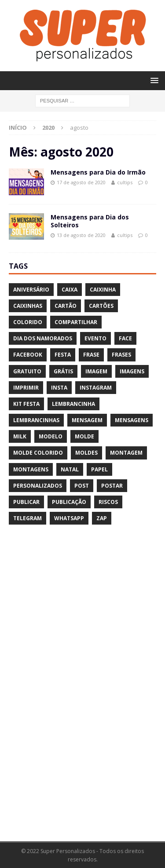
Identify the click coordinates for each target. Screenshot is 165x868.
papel (99, 469)
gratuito (27, 371)
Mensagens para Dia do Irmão (98, 172)
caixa (70, 290)
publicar (26, 502)
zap (102, 518)
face (125, 338)
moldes (86, 453)
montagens (31, 469)
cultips (125, 182)
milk (20, 436)
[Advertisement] (75, 689)
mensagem (87, 420)
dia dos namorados (43, 338)
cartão (66, 306)
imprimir (26, 388)
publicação (69, 502)
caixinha (103, 290)
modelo (51, 436)
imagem (96, 371)
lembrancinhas (36, 420)
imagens (132, 371)
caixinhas (28, 306)
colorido (28, 322)
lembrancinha (73, 404)
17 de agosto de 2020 (81, 182)
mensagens (132, 420)
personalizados (38, 486)
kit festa (26, 404)
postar (112, 486)
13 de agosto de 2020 (81, 235)
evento (95, 338)
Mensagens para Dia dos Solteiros (90, 221)
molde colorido (38, 453)
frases (121, 355)
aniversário (31, 290)
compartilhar (76, 322)
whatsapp (69, 518)
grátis (63, 371)
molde (84, 436)
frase (91, 355)
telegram (27, 518)
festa (63, 355)
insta (59, 388)
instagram (96, 388)
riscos (108, 502)
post (82, 486)
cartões (101, 306)
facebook (28, 355)
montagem (126, 453)
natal (70, 469)
